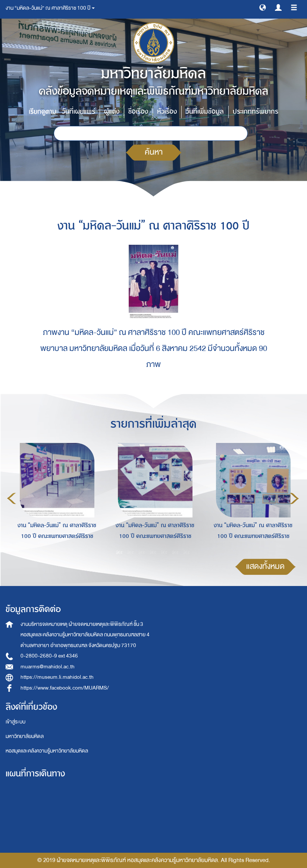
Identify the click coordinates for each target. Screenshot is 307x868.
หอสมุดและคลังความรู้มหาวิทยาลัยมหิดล (47, 751)
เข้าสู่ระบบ (15, 722)
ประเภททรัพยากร (256, 112)
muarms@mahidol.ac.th (48, 667)
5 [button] (164, 552)
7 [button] (187, 552)
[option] (55, 497)
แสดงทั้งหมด (265, 566)
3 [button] (142, 552)
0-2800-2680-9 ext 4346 (49, 656)
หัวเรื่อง (167, 112)
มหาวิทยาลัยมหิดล (25, 736)
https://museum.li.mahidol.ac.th (57, 677)
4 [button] (153, 552)
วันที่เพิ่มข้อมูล (205, 112)
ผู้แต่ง (112, 112)
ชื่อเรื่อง (138, 112)
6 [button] (175, 552)
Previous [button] (12, 498)
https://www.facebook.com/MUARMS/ (65, 688)
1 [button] (119, 552)
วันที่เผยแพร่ (79, 112)
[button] (263, 7)
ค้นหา (154, 152)
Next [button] (294, 498)
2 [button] (131, 552)
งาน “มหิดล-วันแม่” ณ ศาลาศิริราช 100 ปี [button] (50, 8)
